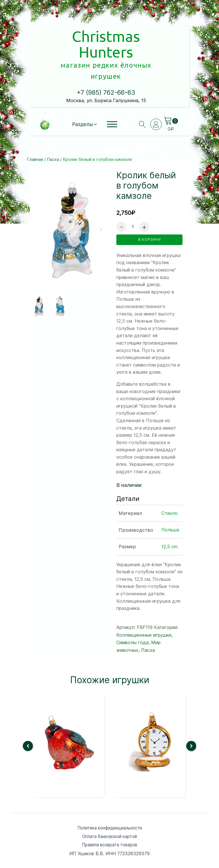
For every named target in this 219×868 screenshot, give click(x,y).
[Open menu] (112, 98)
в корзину (150, 215)
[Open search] (141, 98)
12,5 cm (170, 521)
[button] (84, 98)
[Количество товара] (133, 200)
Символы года (132, 617)
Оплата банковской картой (109, 811)
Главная (35, 133)
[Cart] (171, 95)
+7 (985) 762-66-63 (106, 66)
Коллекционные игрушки (144, 609)
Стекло (170, 487)
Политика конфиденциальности (109, 802)
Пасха (53, 133)
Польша (170, 504)
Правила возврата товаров (110, 820)
